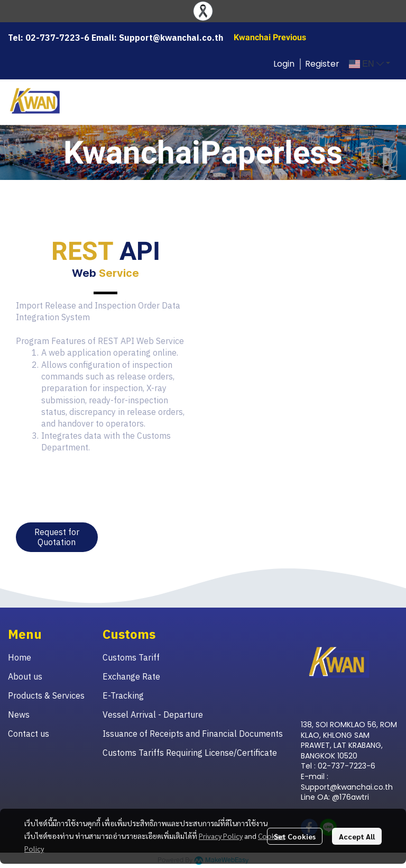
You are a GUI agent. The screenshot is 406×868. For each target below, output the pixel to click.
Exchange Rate (131, 676)
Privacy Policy (221, 836)
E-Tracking (123, 695)
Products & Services (46, 695)
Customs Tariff (131, 657)
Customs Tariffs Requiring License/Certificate (190, 753)
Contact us (29, 734)
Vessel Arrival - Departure (153, 715)
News (19, 715)
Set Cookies (295, 836)
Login (284, 64)
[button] (369, 64)
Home (20, 657)
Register (322, 64)
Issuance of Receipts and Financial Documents (193, 734)
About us (25, 676)
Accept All (357, 836)
